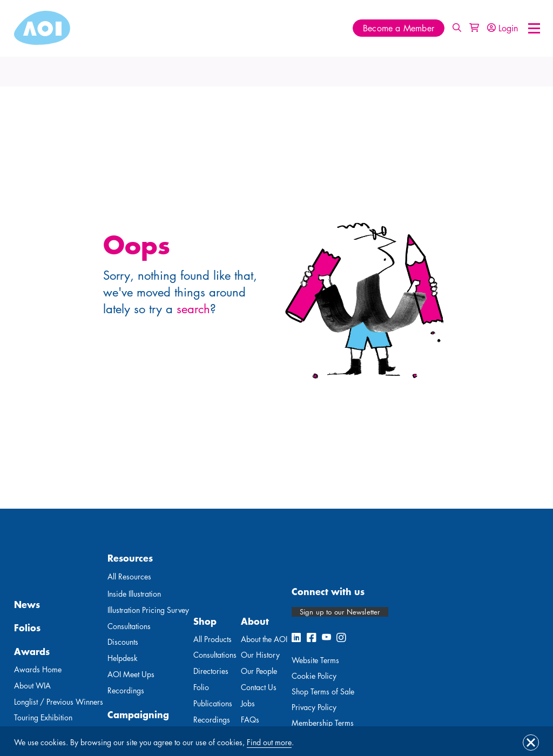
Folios (27, 627)
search (193, 309)
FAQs (250, 720)
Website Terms (315, 660)
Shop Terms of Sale (323, 691)
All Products (213, 639)
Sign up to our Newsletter (340, 612)
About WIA (32, 686)
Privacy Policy (314, 707)
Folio (201, 687)
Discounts (123, 642)
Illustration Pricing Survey (148, 610)
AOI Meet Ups (131, 674)
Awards (32, 651)
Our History (260, 655)
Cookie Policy (314, 676)
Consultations (129, 626)
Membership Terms (323, 723)
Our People (259, 671)
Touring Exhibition (43, 717)
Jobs (248, 703)
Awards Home (38, 669)
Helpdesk (123, 658)
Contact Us (259, 687)
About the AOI (264, 639)
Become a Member (399, 28)
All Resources (129, 576)
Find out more (269, 742)
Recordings (126, 690)
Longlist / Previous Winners (59, 702)
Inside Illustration (134, 594)
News (27, 604)
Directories (211, 671)
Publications (213, 703)
